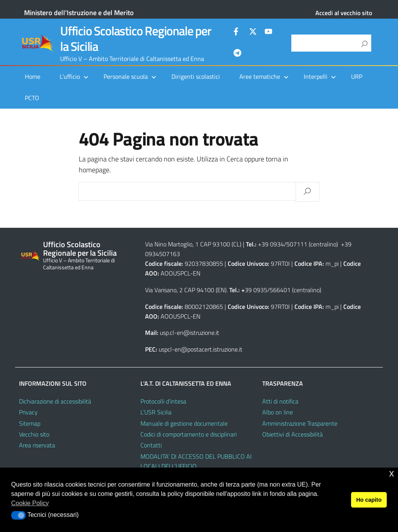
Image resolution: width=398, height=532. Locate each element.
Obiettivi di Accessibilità (292, 434)
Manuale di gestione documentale (184, 423)
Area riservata (37, 445)
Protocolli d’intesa (163, 401)
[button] (18, 515)
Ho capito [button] (369, 500)
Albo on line (278, 412)
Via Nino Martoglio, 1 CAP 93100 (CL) (193, 244)
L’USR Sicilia (156, 412)
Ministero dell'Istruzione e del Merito (79, 13)
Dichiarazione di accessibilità (55, 401)
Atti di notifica (280, 401)
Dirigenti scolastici (196, 76)
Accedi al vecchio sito (344, 13)
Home (33, 76)
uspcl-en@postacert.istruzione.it (201, 349)
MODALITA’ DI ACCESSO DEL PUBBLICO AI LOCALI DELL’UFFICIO (196, 461)
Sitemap (30, 423)
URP (357, 76)
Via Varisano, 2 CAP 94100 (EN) (186, 290)
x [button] (392, 473)
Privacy (28, 412)
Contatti (151, 445)
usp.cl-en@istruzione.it (189, 333)
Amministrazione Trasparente (300, 423)
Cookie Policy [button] (30, 503)
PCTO (32, 98)
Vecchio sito (34, 434)
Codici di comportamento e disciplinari (189, 434)
